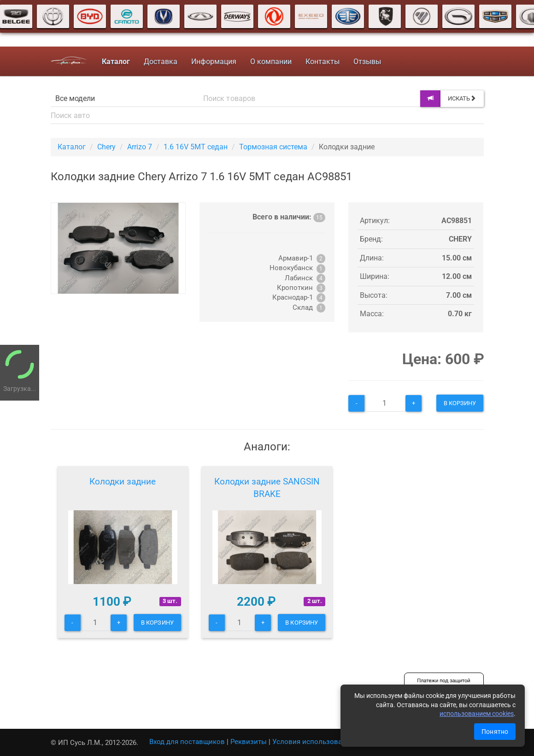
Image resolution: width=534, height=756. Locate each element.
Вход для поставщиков (187, 742)
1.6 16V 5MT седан (196, 147)
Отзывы (367, 62)
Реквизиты (249, 742)
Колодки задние (123, 481)
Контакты (323, 62)
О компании (271, 62)
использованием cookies (477, 714)
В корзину (460, 403)
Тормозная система (273, 147)
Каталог (72, 147)
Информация (214, 62)
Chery (106, 147)
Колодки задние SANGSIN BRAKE (267, 488)
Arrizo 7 (140, 147)
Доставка (161, 62)
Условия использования (313, 742)
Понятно (495, 732)
